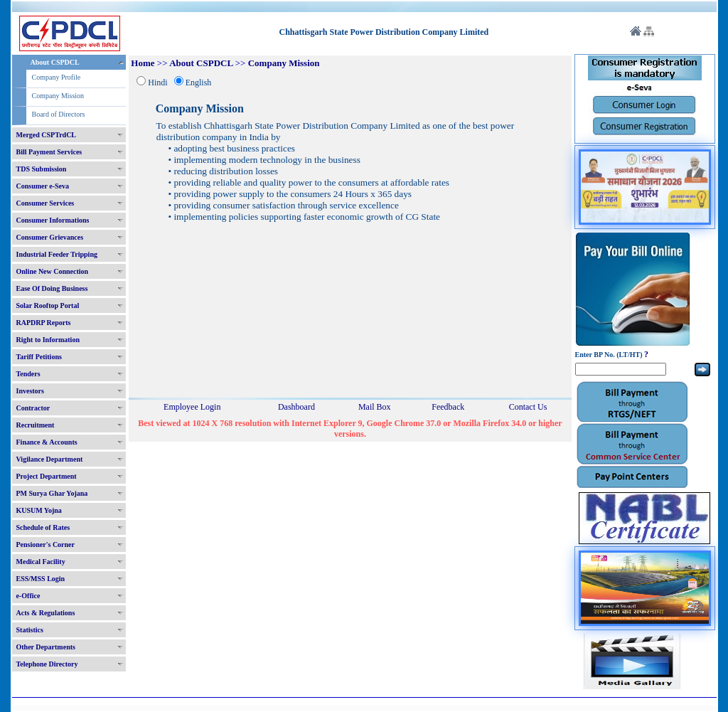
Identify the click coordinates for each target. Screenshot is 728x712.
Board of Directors (59, 114)
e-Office (28, 596)
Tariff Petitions (39, 357)
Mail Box (375, 407)
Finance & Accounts (47, 442)
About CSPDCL (55, 62)
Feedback (448, 407)
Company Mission (58, 96)
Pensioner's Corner (46, 544)
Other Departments (46, 647)
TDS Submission (42, 169)
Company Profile (57, 77)
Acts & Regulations (46, 613)
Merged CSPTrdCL (47, 135)
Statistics (30, 630)
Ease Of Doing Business (52, 288)
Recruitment (36, 425)
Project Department (47, 476)
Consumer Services (45, 203)
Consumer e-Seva (43, 186)
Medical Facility (41, 562)
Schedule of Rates (43, 527)
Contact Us (528, 407)
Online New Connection (53, 271)
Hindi (157, 83)
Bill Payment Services (49, 152)
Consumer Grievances (50, 237)
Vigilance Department (50, 459)
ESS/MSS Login (41, 579)
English (199, 83)
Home (143, 63)
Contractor (33, 408)
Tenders (28, 374)
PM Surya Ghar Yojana (52, 493)
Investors (30, 391)
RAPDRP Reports (44, 323)
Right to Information (48, 340)
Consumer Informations (53, 220)
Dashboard (296, 407)
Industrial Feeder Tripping (57, 254)
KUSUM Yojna (39, 510)
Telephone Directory (47, 664)
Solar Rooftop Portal (48, 305)
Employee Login (192, 407)
